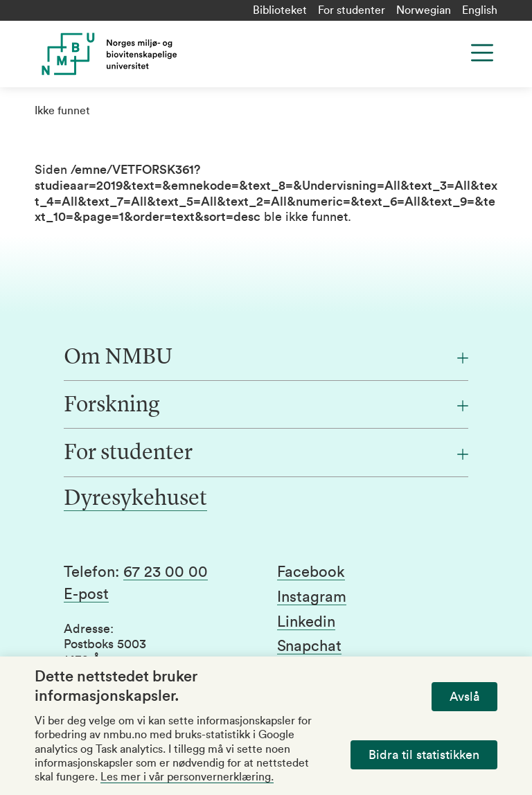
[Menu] (482, 53)
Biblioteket (280, 10)
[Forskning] (266, 406)
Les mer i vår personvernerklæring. (187, 777)
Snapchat (309, 646)
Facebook (311, 572)
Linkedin (306, 622)
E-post (86, 594)
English (480, 10)
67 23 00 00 (166, 572)
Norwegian (424, 10)
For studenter (352, 10)
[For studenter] (266, 454)
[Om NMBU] (266, 358)
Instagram (312, 597)
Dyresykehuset (135, 499)
